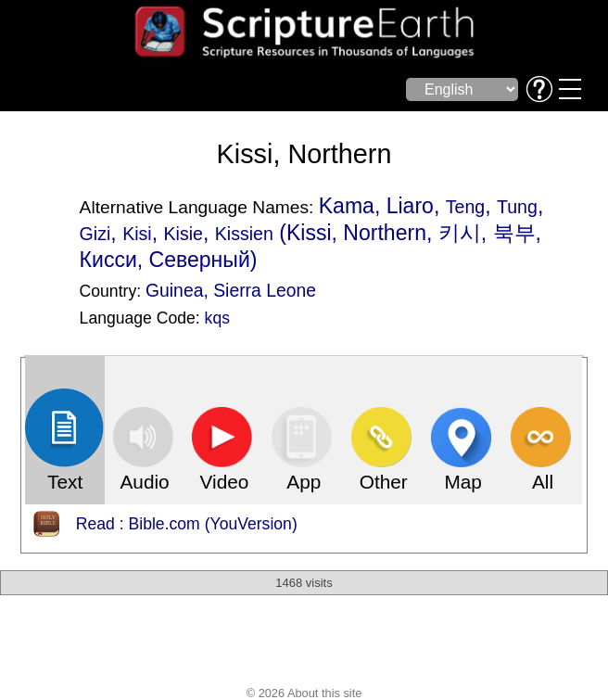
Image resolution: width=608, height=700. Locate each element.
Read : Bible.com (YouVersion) (187, 524)
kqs (217, 318)
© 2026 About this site (304, 693)
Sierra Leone (265, 290)
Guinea (174, 290)
